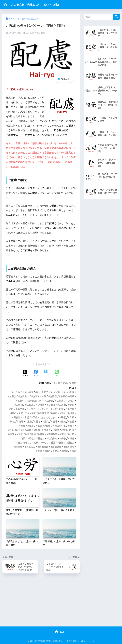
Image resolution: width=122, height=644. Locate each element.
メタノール (34, 409)
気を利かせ (69, 430)
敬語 (40, 426)
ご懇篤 (60, 401)
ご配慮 (52, 405)
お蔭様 (53, 396)
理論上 (41, 438)
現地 (31, 438)
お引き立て (43, 392)
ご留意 (30, 405)
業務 (57, 430)
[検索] (116, 17)
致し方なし (24, 443)
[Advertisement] (61, 605)
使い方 (24, 413)
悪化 (47, 422)
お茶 (44, 396)
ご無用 (19, 405)
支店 (31, 426)
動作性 (17, 417)
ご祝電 (41, 405)
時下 (72, 426)
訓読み (71, 443)
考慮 (72, 438)
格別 (37, 430)
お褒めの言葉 (67, 396)
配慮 (40, 451)
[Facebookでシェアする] (36, 373)
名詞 (27, 417)
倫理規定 (44, 413)
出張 (72, 413)
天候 (35, 417)
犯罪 (23, 438)
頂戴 (65, 451)
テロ (72, 405)
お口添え (18, 392)
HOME (61, 632)
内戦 (55, 413)
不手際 (71, 409)
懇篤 (63, 422)
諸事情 (19, 447)
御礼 (21, 422)
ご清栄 (71, 401)
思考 (38, 422)
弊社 (13, 422)
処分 (63, 413)
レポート (48, 409)
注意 (20, 434)
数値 (48, 426)
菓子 (36, 443)
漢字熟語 (53, 434)
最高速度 (27, 430)
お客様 (30, 392)
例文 (34, 413)
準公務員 (31, 434)
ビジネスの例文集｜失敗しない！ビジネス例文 (40, 4)
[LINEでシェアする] (57, 373)
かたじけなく (35, 401)
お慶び (13, 396)
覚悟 (61, 443)
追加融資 (44, 447)
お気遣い (24, 396)
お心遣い (57, 392)
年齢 (72, 417)
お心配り (70, 392)
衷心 (44, 443)
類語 (74, 451)
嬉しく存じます (49, 417)
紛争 (63, 438)
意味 (55, 422)
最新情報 (14, 430)
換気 (23, 426)
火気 (72, 434)
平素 (63, 417)
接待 (72, 422)
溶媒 (42, 434)
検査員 (47, 430)
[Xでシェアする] (25, 373)
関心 (57, 451)
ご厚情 (49, 401)
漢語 (63, 434)
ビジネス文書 (18, 409)
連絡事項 (70, 447)
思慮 (30, 422)
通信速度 (57, 447)
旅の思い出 (60, 426)
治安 (12, 434)
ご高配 (62, 405)
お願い (21, 401)
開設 (48, 451)
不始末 (60, 409)
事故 (14, 413)
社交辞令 (53, 438)
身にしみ (31, 447)
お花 (35, 396)
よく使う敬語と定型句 (65, 383)
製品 (53, 443)
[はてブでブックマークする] (46, 373)
